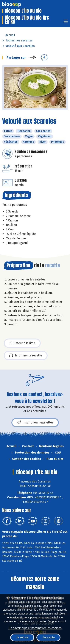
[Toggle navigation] (66, 22)
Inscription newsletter (35, 423)
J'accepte (48, 637)
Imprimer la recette (26, 356)
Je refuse (22, 637)
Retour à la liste (22, 343)
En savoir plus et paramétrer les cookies (35, 628)
